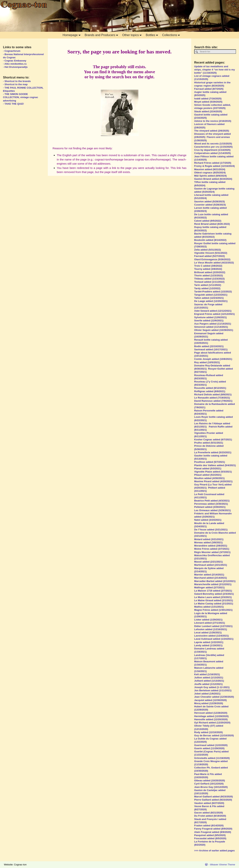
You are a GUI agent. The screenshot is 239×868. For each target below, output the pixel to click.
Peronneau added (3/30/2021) (211, 504)
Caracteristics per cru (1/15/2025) (213, 147)
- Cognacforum (12, 51)
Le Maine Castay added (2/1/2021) (214, 604)
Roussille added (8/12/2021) (210, 388)
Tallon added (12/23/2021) (209, 298)
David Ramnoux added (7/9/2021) (213, 401)
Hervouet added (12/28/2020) (211, 713)
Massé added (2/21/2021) (208, 562)
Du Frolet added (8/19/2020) (210, 816)
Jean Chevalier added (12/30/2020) (214, 697)
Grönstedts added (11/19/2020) (212, 758)
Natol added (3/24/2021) (208, 520)
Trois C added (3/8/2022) (209, 266)
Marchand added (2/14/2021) (211, 578)
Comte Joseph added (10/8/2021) (213, 359)
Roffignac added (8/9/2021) (210, 391)
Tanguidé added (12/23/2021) (211, 295)
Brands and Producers (102, 35)
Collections (172, 35)
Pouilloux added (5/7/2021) (210, 462)
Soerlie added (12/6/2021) (209, 321)
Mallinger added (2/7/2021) (209, 587)
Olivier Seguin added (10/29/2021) (214, 330)
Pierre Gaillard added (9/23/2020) (213, 800)
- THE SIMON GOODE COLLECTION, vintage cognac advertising (21, 97)
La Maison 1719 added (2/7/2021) (213, 591)
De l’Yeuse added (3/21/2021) (211, 530)
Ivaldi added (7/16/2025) (208, 99)
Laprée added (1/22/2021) (209, 642)
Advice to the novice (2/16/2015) (213, 121)
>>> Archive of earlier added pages (214, 851)
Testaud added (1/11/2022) (209, 282)
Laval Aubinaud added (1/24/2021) (214, 639)
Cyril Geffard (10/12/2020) (209, 784)
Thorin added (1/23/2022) (209, 275)
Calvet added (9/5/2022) (208, 221)
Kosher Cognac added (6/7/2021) (213, 440)
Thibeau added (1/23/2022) (209, 279)
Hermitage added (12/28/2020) (211, 716)
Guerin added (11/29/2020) (209, 748)
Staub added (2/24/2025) (208, 111)
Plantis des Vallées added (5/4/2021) (215, 465)
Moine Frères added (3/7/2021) (212, 549)
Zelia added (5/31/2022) (208, 250)
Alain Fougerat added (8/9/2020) (213, 832)
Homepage (72, 35)
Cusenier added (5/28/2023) (210, 205)
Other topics (133, 35)
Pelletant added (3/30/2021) (210, 507)
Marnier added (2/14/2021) (209, 575)
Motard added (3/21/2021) (209, 539)
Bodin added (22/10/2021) (209, 346)
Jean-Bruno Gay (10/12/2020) (211, 787)
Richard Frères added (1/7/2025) (213, 163)
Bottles (153, 35)
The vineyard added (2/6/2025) (212, 131)
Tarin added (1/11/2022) (208, 285)
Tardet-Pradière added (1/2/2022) (213, 292)
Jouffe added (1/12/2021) (208, 684)
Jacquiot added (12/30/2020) (210, 700)
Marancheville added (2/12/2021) (213, 584)
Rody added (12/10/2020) (208, 732)
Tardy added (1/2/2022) (207, 288)
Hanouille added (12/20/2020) (211, 719)
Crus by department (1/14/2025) (212, 150)
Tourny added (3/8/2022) (208, 269)
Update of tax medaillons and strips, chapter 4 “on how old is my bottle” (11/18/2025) (215, 70)
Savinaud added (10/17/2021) (211, 349)
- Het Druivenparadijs (15, 67)
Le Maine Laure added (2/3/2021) (213, 597)
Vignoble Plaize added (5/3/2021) (213, 472)
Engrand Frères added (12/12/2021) (214, 314)
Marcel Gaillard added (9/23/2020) (214, 797)
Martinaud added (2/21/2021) (211, 565)
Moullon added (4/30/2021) (209, 478)
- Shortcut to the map (15, 84)
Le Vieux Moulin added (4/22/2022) (214, 263)
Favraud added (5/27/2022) (209, 256)
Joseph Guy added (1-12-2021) (212, 687)
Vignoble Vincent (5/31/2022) (211, 253)
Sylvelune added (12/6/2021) (210, 317)
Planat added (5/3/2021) (208, 468)
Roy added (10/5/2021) (207, 362)
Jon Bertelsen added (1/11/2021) (213, 690)
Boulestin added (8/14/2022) (210, 240)
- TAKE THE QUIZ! (13, 104)
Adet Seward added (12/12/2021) (213, 311)
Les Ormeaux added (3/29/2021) (212, 510)
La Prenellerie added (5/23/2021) (213, 452)
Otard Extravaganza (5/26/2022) (212, 259)
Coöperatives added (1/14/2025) (212, 153)
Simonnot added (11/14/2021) (211, 327)
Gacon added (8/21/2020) (209, 813)
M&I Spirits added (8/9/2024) (211, 176)
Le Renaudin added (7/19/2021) (212, 398)
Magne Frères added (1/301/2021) (213, 610)
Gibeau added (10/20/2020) (210, 780)
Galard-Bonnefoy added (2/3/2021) (214, 594)
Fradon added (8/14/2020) (209, 825)
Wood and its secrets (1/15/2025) (213, 144)
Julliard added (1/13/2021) (209, 681)
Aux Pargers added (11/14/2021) (213, 324)
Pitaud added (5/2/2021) (208, 475)
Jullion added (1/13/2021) (209, 678)
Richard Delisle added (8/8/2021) (213, 394)
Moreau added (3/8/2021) (208, 542)
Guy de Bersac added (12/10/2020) (214, 735)
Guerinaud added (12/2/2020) (211, 745)
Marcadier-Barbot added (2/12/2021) (215, 581)
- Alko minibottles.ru (15, 64)
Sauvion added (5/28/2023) (209, 201)
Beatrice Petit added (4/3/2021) (212, 501)
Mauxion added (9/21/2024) (210, 169)
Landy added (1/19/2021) (209, 645)
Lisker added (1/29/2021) (208, 620)
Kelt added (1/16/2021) (207, 674)
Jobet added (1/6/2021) (207, 694)
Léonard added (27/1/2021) (210, 623)
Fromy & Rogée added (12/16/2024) (215, 166)
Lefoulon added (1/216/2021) (211, 629)
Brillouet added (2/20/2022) (210, 272)
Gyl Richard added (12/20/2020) (212, 723)
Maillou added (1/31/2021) (209, 607)
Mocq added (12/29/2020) (209, 703)
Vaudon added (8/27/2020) (209, 803)
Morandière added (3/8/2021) (211, 546)
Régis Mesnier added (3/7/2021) (212, 552)
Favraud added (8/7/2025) (209, 89)
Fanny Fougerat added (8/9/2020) (213, 829)
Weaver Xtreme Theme (223, 865)
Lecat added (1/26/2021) (208, 633)
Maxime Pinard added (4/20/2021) (213, 481)
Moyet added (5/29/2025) (208, 102)
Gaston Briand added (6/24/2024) (214, 179)
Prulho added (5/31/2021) (209, 443)
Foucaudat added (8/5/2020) (210, 838)
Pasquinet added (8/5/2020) (210, 835)
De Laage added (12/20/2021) (211, 301)
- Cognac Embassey (15, 61)
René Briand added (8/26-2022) (212, 224)
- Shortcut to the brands (17, 81)
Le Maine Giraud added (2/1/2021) (214, 600)
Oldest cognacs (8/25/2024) (210, 173)
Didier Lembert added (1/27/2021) (213, 626)
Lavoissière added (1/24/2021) (212, 636)
